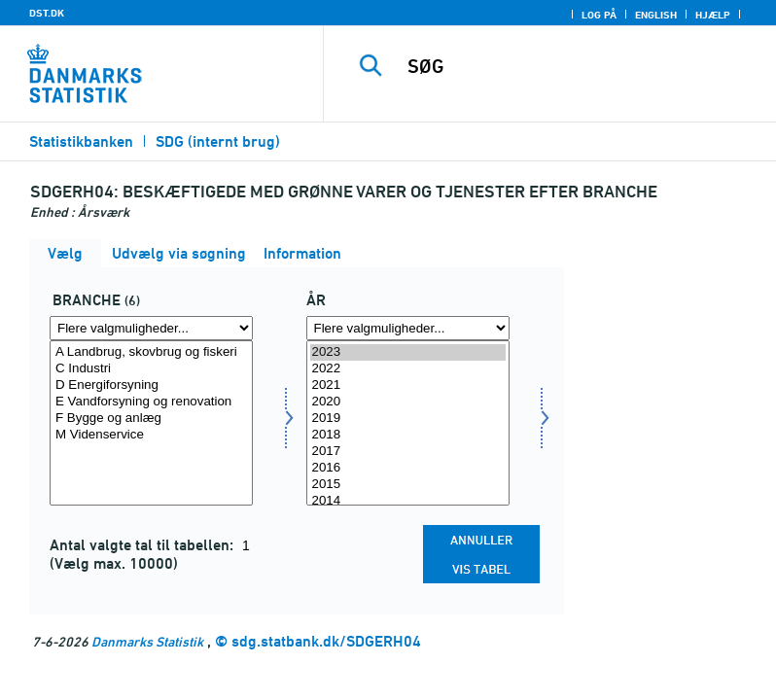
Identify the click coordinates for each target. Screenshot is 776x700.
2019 (408, 419)
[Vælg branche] (151, 423)
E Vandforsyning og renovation (151, 402)
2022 (408, 369)
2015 (408, 485)
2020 (408, 402)
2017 (408, 452)
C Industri (151, 369)
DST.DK (47, 13)
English (656, 15)
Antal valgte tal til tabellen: (143, 545)
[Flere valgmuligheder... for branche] (151, 328)
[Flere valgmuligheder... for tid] (408, 328)
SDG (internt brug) (218, 141)
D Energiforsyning (151, 385)
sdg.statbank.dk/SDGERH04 (326, 641)
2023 (408, 352)
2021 (408, 385)
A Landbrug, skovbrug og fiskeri (151, 352)
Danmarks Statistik (147, 641)
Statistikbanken (81, 141)
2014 (408, 501)
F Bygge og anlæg (151, 419)
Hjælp (713, 15)
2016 (408, 468)
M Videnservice (151, 435)
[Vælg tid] (408, 423)
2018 (408, 435)
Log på (599, 15)
